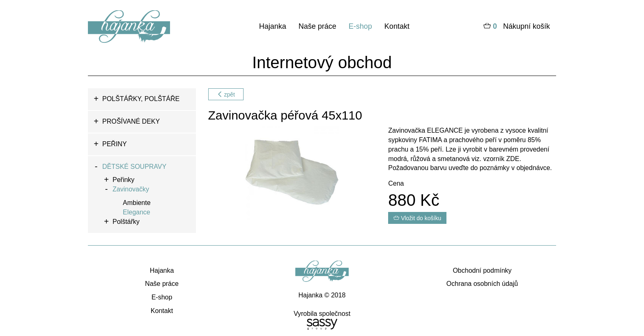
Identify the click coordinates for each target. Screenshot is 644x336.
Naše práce (317, 26)
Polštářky (126, 222)
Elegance (137, 212)
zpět (226, 94)
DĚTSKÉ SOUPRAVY (134, 167)
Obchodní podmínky (482, 270)
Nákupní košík (517, 27)
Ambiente (137, 203)
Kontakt (397, 26)
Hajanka (273, 26)
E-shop (360, 26)
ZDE (512, 159)
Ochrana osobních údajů (482, 284)
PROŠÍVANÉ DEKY (131, 121)
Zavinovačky (131, 189)
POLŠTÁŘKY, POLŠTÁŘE (141, 99)
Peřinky (123, 180)
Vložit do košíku (417, 218)
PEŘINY (115, 144)
